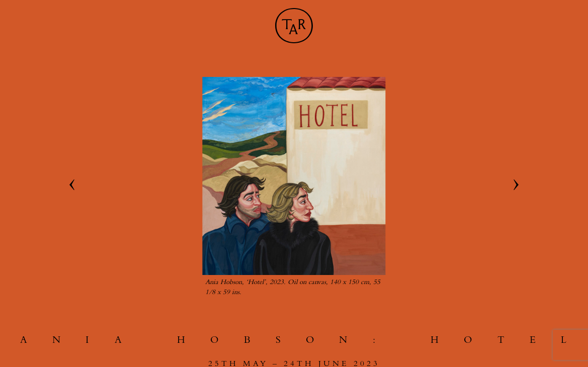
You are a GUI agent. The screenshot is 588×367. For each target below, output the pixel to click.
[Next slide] (516, 185)
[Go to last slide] (72, 185)
